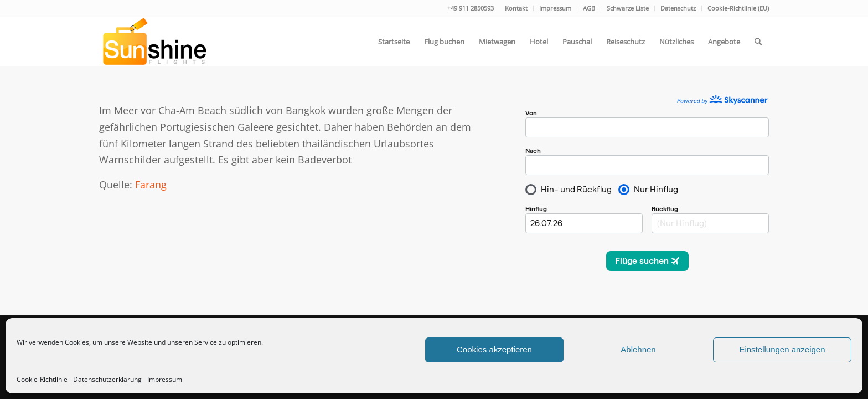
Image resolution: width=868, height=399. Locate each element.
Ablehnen (638, 349)
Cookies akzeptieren (494, 349)
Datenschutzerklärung (107, 379)
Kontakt (516, 8)
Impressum (165, 379)
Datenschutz (678, 8)
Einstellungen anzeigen (782, 349)
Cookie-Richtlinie (42, 379)
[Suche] (758, 42)
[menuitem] (516, 8)
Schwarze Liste (628, 8)
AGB (589, 8)
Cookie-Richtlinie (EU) (738, 8)
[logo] (154, 42)
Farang (151, 185)
